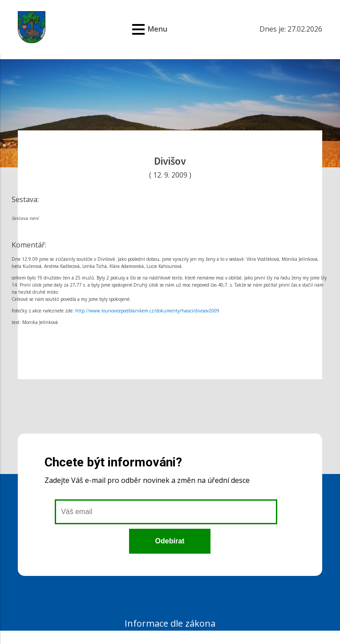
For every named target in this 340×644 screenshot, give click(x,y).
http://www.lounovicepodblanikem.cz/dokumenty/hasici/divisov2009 (147, 311)
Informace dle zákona (170, 623)
